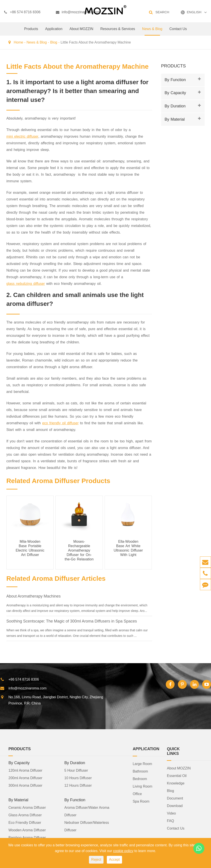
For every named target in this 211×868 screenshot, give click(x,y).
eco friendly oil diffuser (60, 423)
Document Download (175, 802)
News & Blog (152, 31)
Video (171, 813)
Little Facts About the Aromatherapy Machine (96, 42)
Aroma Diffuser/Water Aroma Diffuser (87, 811)
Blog (54, 42)
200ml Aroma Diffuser (25, 778)
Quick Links (173, 751)
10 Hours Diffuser (78, 778)
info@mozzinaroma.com (78, 12)
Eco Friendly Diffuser (25, 823)
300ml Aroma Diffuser (25, 785)
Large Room (142, 764)
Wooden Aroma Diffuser (27, 830)
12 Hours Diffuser (78, 785)
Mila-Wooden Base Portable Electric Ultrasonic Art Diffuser (30, 548)
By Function (175, 80)
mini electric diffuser (22, 136)
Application (54, 31)
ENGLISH (194, 12)
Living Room (142, 786)
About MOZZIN (81, 31)
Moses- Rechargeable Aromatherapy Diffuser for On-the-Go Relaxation (79, 550)
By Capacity (175, 93)
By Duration (175, 106)
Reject (96, 859)
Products (31, 31)
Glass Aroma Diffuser (25, 815)
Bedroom (140, 779)
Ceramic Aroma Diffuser (27, 808)
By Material (175, 119)
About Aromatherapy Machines (34, 596)
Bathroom (140, 771)
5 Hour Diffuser (76, 770)
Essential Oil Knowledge (177, 779)
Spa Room (141, 801)
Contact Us (178, 31)
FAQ (170, 821)
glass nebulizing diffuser (26, 284)
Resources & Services (118, 31)
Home (18, 42)
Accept (114, 859)
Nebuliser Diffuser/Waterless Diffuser (87, 826)
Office (137, 794)
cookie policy (123, 851)
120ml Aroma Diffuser (25, 770)
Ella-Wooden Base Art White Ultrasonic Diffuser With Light (128, 548)
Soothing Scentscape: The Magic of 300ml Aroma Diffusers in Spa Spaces (72, 621)
